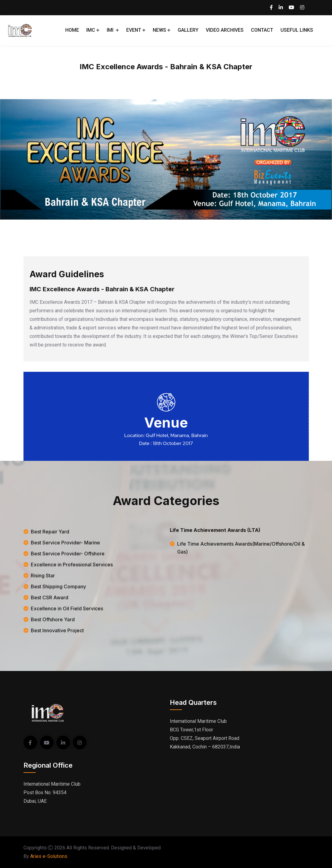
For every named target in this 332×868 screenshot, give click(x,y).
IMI (111, 30)
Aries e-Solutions (49, 856)
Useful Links (297, 30)
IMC (91, 30)
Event (134, 30)
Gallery (188, 30)
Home (72, 30)
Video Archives (225, 30)
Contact (262, 30)
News (159, 30)
